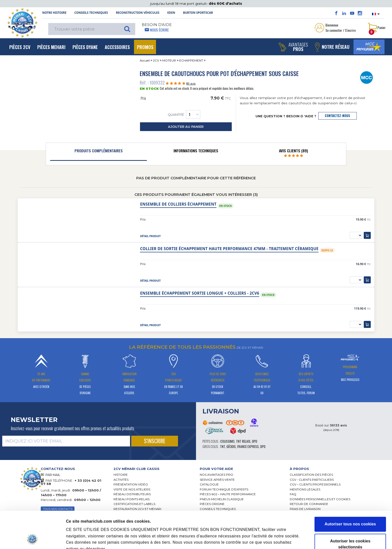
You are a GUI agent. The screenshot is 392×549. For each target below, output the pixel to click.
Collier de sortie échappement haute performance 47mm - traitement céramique (229, 249)
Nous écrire (159, 30)
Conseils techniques (91, 13)
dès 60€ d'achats (225, 4)
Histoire (121, 475)
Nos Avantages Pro (216, 475)
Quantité (184, 114)
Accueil (145, 61)
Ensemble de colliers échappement (178, 204)
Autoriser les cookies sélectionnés (350, 509)
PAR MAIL (53, 475)
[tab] (98, 152)
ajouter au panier (186, 127)
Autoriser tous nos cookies (350, 489)
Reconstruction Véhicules (138, 13)
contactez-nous (337, 116)
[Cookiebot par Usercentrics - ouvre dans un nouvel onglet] (32, 539)
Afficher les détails (283, 531)
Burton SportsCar (198, 13)
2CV (156, 61)
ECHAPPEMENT (191, 61)
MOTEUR (169, 61)
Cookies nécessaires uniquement (350, 532)
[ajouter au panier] (367, 235)
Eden (171, 13)
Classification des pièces (311, 475)
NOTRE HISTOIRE (54, 13)
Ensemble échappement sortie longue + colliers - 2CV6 (199, 293)
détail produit (150, 236)
